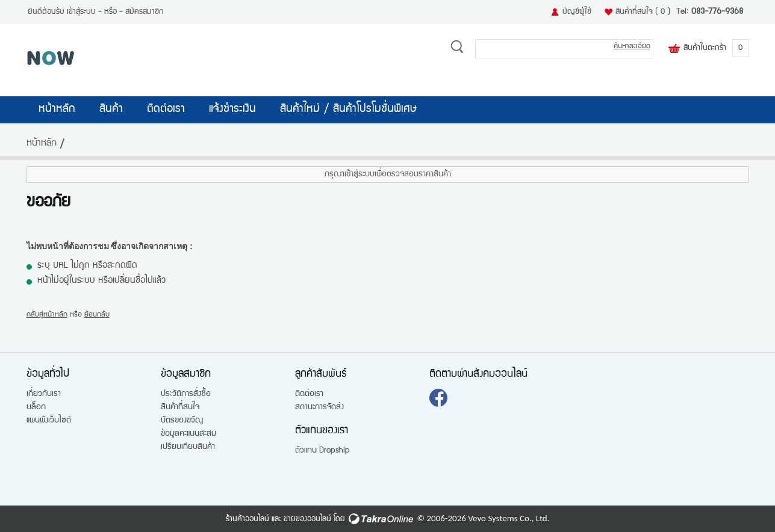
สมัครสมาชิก (145, 12)
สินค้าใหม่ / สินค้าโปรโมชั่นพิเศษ (348, 110)
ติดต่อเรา (166, 110)
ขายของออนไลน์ (307, 519)
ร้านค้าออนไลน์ (247, 519)
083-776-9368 (717, 12)
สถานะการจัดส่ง (319, 407)
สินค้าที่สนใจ (643, 12)
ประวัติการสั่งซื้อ (186, 394)
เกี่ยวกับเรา (44, 394)
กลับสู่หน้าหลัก (47, 315)
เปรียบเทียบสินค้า (188, 447)
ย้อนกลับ (97, 315)
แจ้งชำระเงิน (232, 110)
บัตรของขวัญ (182, 421)
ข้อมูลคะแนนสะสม (188, 434)
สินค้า (111, 110)
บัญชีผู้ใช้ (577, 12)
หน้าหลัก (57, 110)
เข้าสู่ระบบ (81, 12)
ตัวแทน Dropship (322, 451)
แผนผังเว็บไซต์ (49, 421)
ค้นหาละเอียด (632, 47)
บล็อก (36, 407)
